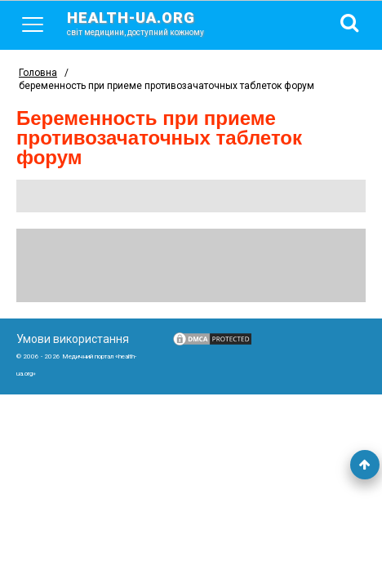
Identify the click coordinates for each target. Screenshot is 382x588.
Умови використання (73, 339)
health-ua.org (149, 23)
